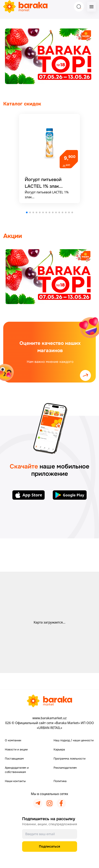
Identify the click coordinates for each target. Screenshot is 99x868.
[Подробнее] (49, 159)
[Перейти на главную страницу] (49, 701)
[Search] (79, 7)
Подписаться (49, 846)
